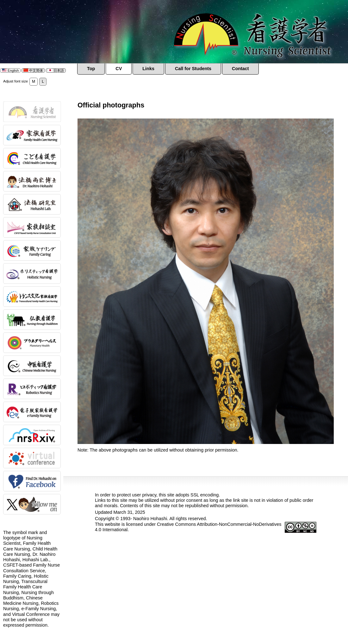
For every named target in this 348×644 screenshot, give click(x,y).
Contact (240, 69)
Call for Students (193, 69)
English (10, 70)
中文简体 (33, 70)
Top (91, 69)
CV (119, 69)
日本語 (56, 70)
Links (148, 69)
